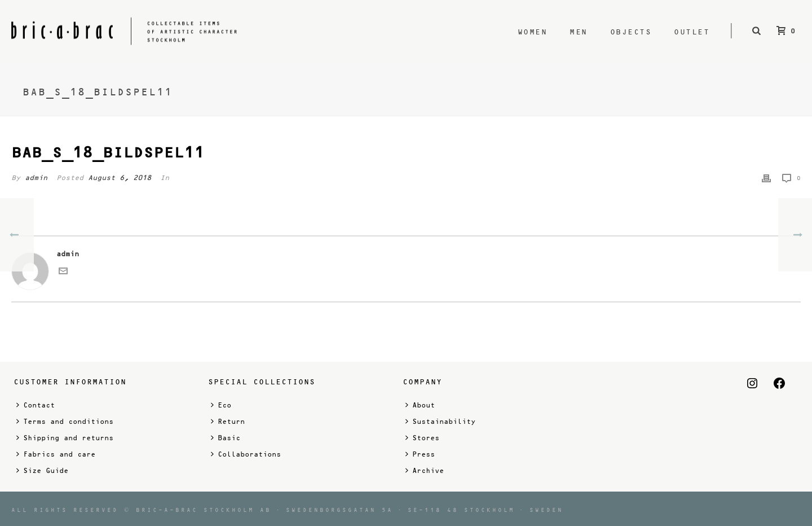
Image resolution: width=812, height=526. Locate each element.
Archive (425, 470)
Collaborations (246, 454)
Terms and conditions (65, 421)
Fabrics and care (56, 454)
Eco (221, 405)
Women (533, 32)
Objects (631, 32)
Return (228, 421)
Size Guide (42, 470)
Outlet (692, 32)
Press (420, 454)
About (420, 405)
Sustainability (440, 421)
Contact (36, 405)
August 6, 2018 (120, 178)
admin (36, 178)
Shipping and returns (65, 438)
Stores (422, 438)
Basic (226, 438)
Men (579, 32)
